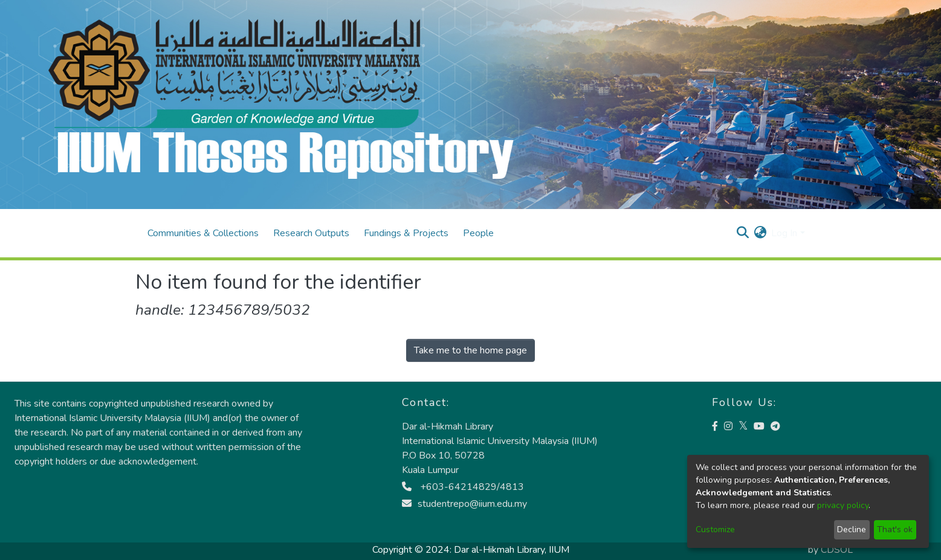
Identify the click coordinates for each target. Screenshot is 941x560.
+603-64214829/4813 (463, 487)
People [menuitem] (478, 233)
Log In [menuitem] (784, 233)
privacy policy (843, 505)
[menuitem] (760, 233)
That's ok (895, 529)
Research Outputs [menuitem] (311, 233)
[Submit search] (742, 233)
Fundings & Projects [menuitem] (406, 233)
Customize (715, 529)
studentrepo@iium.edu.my (464, 504)
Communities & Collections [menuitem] (203, 233)
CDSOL (837, 550)
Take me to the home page (470, 350)
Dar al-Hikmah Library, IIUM (512, 550)
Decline (852, 529)
